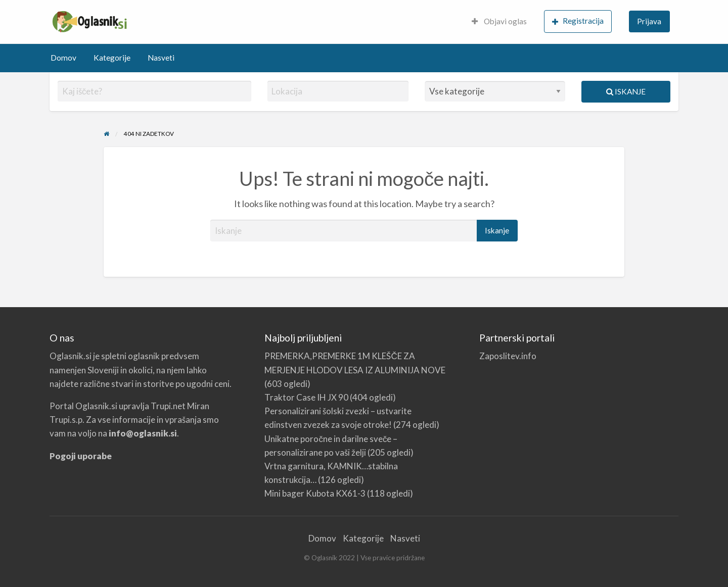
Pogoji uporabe (81, 456)
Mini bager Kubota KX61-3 (315, 493)
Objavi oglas (499, 21)
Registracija (578, 21)
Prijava (649, 21)
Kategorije (112, 58)
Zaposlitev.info (508, 356)
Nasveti (161, 58)
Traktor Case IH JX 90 (306, 397)
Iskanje (626, 91)
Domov (63, 58)
